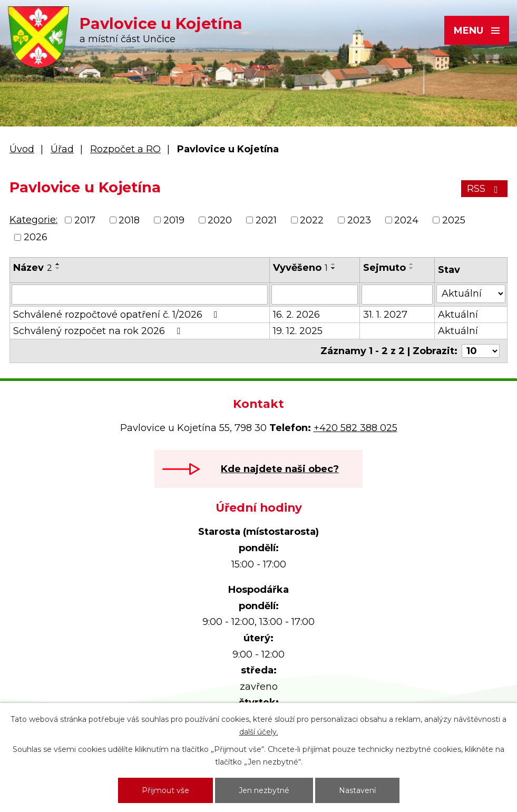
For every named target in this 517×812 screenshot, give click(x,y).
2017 (85, 220)
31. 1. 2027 (385, 315)
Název (33, 268)
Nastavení (357, 790)
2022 (312, 220)
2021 (266, 220)
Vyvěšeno (300, 268)
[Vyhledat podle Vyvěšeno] (314, 295)
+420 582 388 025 (355, 428)
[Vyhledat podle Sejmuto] (397, 295)
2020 (220, 220)
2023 (359, 220)
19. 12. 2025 (298, 331)
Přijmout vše (165, 790)
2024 (406, 220)
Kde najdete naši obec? (280, 469)
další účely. (259, 732)
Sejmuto (384, 268)
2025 (454, 220)
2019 (174, 220)
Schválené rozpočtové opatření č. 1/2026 (118, 315)
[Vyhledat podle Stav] (471, 294)
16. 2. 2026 (296, 315)
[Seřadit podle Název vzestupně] (58, 264)
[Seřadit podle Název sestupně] (58, 268)
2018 (129, 220)
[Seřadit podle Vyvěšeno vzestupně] (334, 264)
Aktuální (458, 315)
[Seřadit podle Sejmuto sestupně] (412, 268)
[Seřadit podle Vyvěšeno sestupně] (334, 268)
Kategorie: (33, 220)
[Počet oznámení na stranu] (481, 351)
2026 (36, 237)
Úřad (62, 149)
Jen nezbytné (264, 790)
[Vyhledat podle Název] (140, 295)
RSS (485, 189)
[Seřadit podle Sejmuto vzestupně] (412, 264)
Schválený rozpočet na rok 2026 (99, 331)
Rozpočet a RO (125, 149)
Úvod (22, 149)
